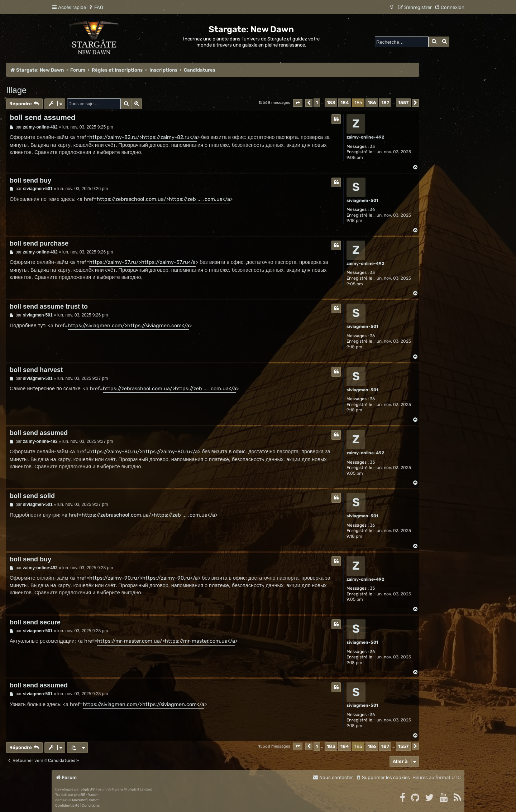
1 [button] (317, 103)
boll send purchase (39, 243)
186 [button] (372, 103)
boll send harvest (36, 370)
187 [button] (385, 103)
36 (372, 209)
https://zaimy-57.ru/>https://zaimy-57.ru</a (142, 262)
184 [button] (345, 103)
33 (372, 146)
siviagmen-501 (362, 200)
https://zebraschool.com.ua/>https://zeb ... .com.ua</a (163, 199)
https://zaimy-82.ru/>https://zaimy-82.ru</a (143, 137)
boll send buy (30, 180)
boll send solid (32, 496)
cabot (94, 800)
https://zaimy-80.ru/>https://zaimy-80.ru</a (144, 452)
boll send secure (35, 622)
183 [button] (331, 103)
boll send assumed (43, 117)
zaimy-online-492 (365, 137)
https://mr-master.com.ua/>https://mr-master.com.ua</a (166, 641)
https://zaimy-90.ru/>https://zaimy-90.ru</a (144, 578)
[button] (298, 103)
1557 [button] (403, 103)
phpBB (86, 789)
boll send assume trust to (49, 306)
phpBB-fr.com (86, 795)
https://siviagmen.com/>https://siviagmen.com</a (128, 326)
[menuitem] (95, 7)
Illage (16, 90)
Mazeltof (79, 800)
